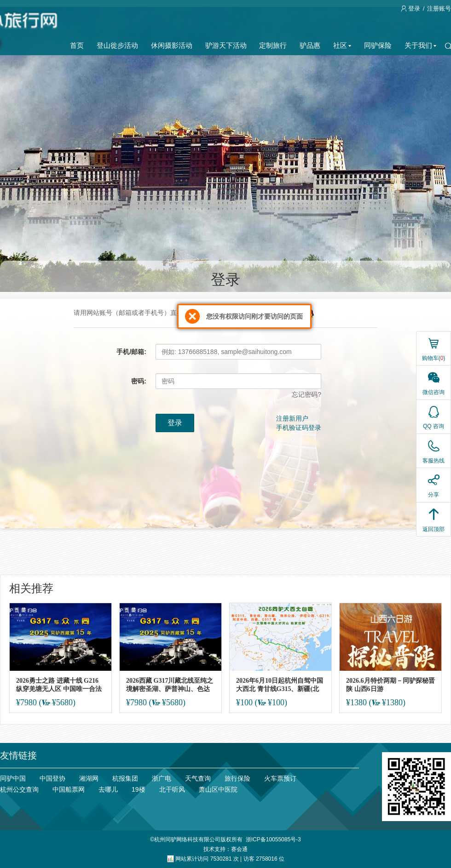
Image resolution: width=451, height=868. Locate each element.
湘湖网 (89, 778)
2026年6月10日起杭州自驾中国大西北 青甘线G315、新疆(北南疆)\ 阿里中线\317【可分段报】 (280, 685)
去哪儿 (108, 789)
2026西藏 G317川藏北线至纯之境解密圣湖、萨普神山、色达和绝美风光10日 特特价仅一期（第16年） (170, 685)
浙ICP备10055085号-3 (273, 839)
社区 (342, 45)
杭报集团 (125, 778)
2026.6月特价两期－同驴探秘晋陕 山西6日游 (390, 685)
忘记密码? (306, 394)
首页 (77, 45)
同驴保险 (378, 45)
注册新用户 (292, 418)
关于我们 (420, 45)
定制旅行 (273, 45)
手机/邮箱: (131, 352)
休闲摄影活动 (172, 45)
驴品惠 (310, 45)
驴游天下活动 (226, 45)
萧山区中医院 (218, 789)
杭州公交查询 (19, 789)
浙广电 (162, 778)
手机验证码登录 (299, 428)
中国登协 (52, 778)
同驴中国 (13, 778)
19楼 (139, 789)
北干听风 (172, 789)
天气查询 (198, 778)
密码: (139, 381)
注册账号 (439, 9)
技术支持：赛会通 (225, 849)
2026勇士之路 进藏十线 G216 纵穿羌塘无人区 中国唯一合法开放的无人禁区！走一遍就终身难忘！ (59, 685)
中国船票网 (69, 789)
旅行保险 (237, 778)
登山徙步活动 (117, 45)
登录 (411, 9)
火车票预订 (280, 778)
